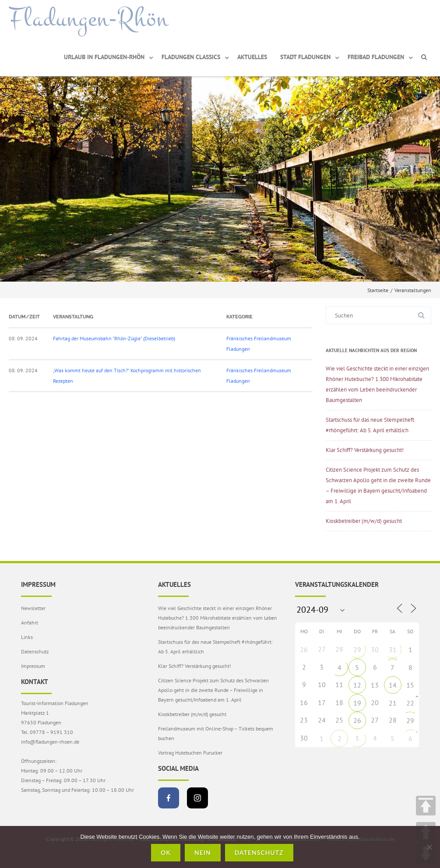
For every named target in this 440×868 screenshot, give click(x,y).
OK (166, 852)
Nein (203, 852)
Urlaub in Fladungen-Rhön (104, 57)
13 (375, 685)
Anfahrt (30, 623)
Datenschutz (35, 651)
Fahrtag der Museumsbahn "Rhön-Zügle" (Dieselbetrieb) (114, 338)
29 (357, 649)
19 (357, 703)
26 (304, 649)
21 (393, 703)
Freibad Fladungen (376, 57)
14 (393, 685)
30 (375, 649)
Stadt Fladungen (305, 57)
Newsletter (33, 608)
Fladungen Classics (191, 57)
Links (27, 637)
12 (357, 685)
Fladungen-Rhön (89, 19)
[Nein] (429, 847)
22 (410, 703)
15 (410, 685)
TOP (426, 806)
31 (393, 649)
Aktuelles (252, 57)
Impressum (33, 666)
